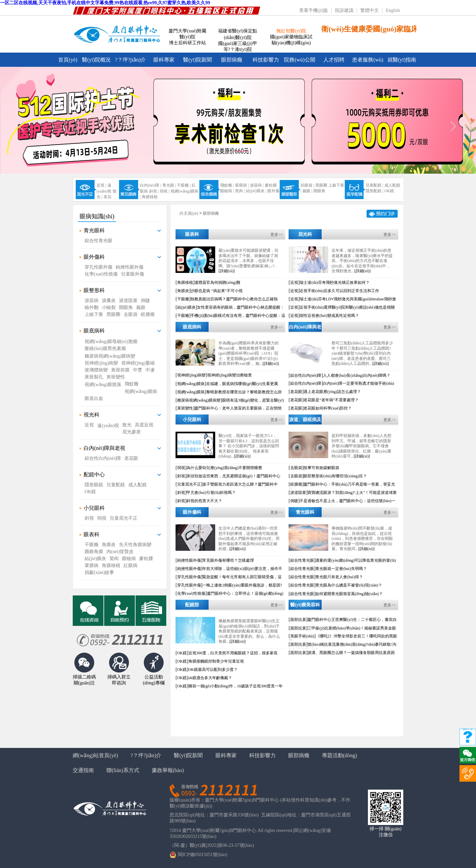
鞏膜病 (92, 565)
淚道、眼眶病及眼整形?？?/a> (305, 421)
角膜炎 (109, 545)
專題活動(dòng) (340, 755)
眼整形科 (94, 290)
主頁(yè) (191, 213)
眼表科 (92, 534)
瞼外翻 (92, 307)
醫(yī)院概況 (96, 60)
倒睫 (145, 301)
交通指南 (83, 770)
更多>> (277, 235)
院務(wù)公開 (299, 60)
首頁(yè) (68, 60)
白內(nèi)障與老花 (305, 328)
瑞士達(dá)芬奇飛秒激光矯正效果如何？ (334, 282)
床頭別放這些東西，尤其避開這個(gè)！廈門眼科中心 (233, 476)
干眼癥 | (184, 185)
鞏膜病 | (242, 185)
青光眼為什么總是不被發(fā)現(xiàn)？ (349, 585)
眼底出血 (94, 398)
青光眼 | (169, 185)
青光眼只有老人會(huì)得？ (339, 577)
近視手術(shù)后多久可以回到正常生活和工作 (339, 291)
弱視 (102, 518)
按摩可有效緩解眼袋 (321, 468)
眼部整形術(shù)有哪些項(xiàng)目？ (335, 476)
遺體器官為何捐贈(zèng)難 (217, 282)
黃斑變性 (116, 377)
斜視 (89, 518)
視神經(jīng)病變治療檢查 (230, 375)
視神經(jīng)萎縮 (138, 363)
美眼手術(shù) (302, 636)
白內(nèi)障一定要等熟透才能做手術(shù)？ (358, 383)
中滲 (150, 370)
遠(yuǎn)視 (108, 426)
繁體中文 (370, 10)
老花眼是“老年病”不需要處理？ (331, 400)
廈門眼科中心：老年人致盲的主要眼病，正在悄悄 (238, 408)
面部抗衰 (298, 620)
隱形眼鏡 (94, 485)
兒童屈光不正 (124, 518)
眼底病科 (94, 331)
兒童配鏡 (116, 485)
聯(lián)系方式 (123, 770)
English (393, 10)
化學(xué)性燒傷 (101, 274)
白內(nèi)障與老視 (104, 448)
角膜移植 (150, 197)
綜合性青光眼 (99, 241)
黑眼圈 (321, 185)
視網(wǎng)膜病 (141, 391)
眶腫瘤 (148, 314)
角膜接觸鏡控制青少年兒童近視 (216, 661)
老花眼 (131, 458)
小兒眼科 (94, 508)
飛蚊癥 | (227, 185)
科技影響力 (266, 60)
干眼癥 (92, 545)
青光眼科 (94, 230)
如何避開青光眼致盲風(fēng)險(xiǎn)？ (349, 594)
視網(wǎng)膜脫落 (103, 385)
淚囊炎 (109, 301)
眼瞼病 (129, 559)
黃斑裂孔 (94, 377)
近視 (89, 425)
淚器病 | (257, 185)
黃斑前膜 (120, 370)
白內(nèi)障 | (150, 185)
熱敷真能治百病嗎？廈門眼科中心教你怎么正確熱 (234, 299)
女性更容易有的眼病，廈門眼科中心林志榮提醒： (241, 307)
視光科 (92, 415)
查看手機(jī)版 (314, 10)
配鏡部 (192, 605)
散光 (127, 425)
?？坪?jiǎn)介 (146, 755)
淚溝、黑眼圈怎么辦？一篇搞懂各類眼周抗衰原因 (351, 653)
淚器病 (92, 301)
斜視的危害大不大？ (204, 501)
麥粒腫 (271, 185)
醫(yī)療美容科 (305, 605)
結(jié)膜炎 (95, 559)
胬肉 (114, 559)
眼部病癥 (232, 60)
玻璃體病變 (96, 370)
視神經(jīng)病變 (101, 363)
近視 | (101, 185)
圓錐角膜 (94, 552)
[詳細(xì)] (227, 271)
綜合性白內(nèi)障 (103, 458)
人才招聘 (334, 60)
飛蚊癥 (132, 384)
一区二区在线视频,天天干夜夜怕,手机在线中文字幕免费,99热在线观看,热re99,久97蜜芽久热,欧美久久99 (105, 3)
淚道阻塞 (128, 301)
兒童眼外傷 (133, 274)
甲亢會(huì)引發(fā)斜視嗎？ (211, 493)
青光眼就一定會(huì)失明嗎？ (341, 569)
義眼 (141, 307)
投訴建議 (344, 10)
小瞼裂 (109, 307)
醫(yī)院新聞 (198, 60)
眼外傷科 (94, 257)
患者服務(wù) (368, 60)
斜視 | (154, 191)
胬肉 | (240, 191)
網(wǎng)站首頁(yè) (95, 755)
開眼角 (319, 191)
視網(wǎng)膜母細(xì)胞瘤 (111, 342)
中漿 (138, 370)
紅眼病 (131, 565)
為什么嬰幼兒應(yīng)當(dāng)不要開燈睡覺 (224, 468)
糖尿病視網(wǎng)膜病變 (110, 356)
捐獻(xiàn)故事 (99, 572)
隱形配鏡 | (374, 191)
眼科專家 (164, 60)
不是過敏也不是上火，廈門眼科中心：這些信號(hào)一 (347, 501)
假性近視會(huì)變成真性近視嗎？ (329, 316)
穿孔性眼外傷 (99, 267)
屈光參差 (132, 432)
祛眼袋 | (307, 185)
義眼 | (307, 191)
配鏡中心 (94, 475)
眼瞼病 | (227, 191)
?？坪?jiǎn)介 (130, 60)
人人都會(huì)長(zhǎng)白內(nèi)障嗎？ (357, 375)
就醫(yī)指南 (402, 60)
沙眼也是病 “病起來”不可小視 (217, 291)
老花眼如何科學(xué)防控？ (327, 408)
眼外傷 (273, 191)
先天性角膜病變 (135, 545)
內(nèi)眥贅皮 (120, 552)
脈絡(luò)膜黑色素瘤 (105, 348)
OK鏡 (389, 191)
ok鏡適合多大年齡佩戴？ (210, 678)
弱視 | (164, 191)
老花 (107, 197)
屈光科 (305, 234)
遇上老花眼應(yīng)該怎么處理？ (332, 392)
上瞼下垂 (94, 314)
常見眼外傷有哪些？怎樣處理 (228, 560)
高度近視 (144, 425)
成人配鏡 (392, 185)
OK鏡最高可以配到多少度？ (213, 670)
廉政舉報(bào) (168, 770)
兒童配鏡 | (374, 185)
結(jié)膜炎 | (256, 191)
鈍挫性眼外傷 (130, 267)
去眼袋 (131, 314)
